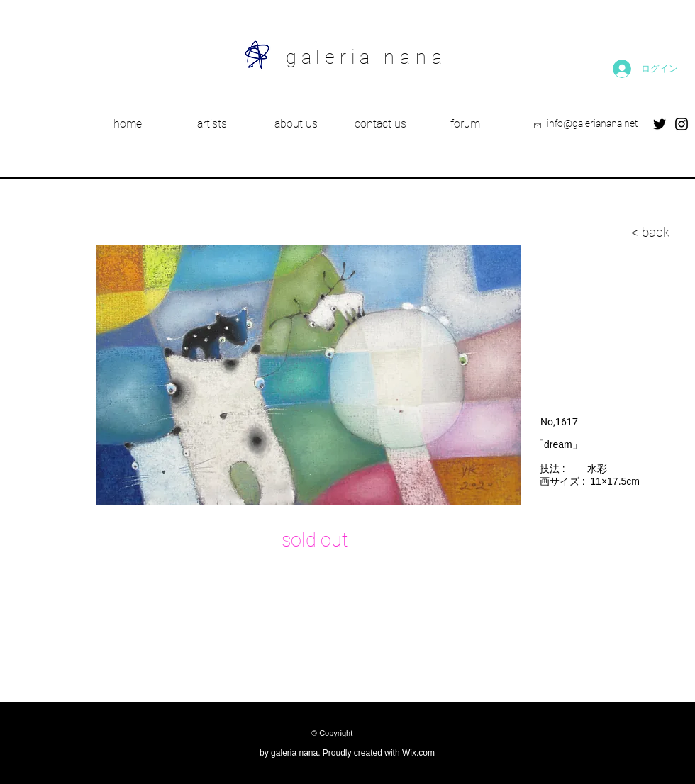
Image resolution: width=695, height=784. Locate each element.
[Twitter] (660, 124)
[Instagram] (682, 124)
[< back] (580, 233)
